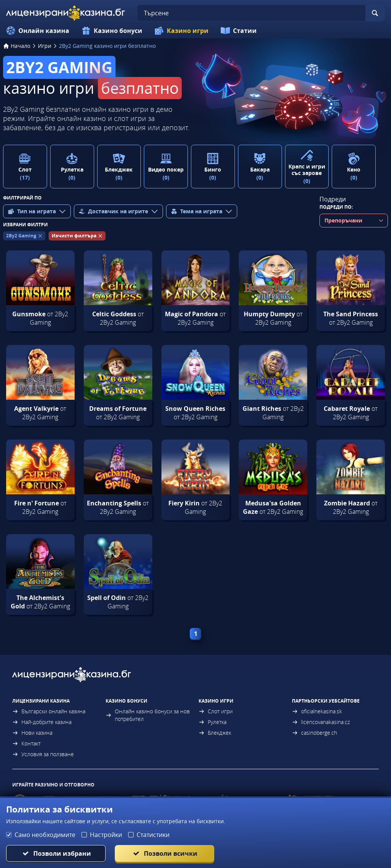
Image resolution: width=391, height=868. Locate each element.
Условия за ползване (43, 754)
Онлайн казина (38, 31)
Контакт (26, 743)
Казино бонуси (112, 31)
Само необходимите (45, 835)
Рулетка (213, 722)
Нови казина (32, 733)
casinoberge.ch (314, 733)
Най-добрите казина (42, 722)
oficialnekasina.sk (317, 711)
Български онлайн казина (49, 711)
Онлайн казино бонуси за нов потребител (148, 715)
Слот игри (216, 711)
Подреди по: (336, 207)
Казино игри (182, 31)
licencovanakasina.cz (321, 722)
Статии (239, 31)
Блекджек (215, 733)
